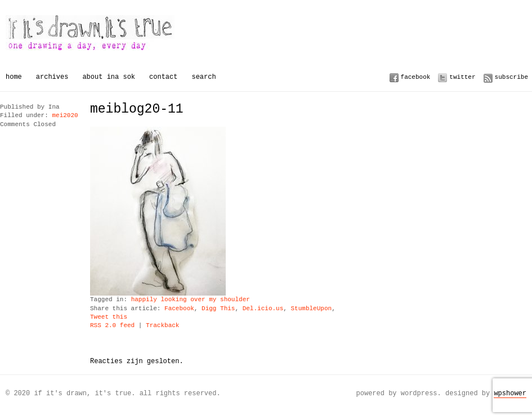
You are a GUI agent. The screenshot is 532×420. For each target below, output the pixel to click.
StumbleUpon (311, 309)
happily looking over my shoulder (191, 300)
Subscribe (511, 77)
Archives (52, 77)
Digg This (218, 309)
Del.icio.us (263, 309)
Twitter (462, 77)
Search (204, 77)
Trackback (162, 326)
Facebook (416, 77)
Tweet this (109, 317)
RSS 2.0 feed (112, 326)
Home (14, 77)
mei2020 (65, 116)
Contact (163, 77)
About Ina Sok (109, 77)
